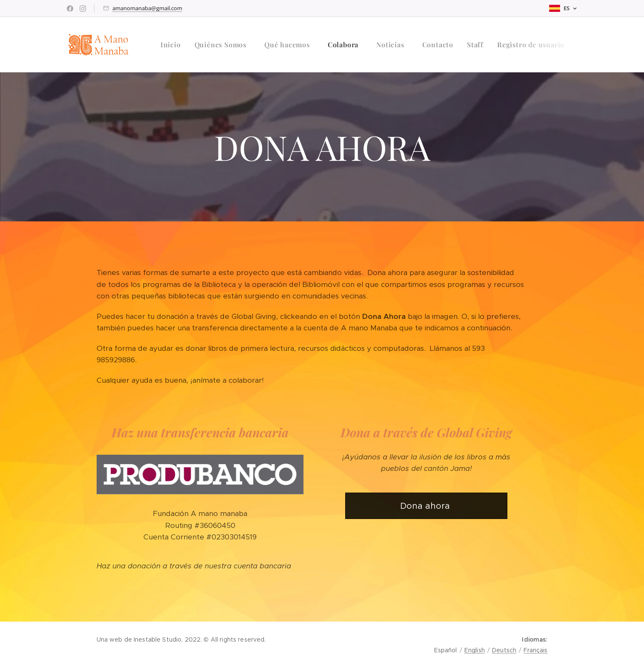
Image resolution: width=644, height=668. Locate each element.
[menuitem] (173, 45)
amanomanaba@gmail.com (147, 8)
